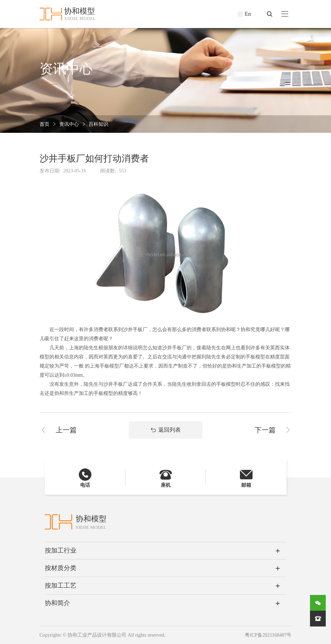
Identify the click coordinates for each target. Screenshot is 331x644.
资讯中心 (69, 124)
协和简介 (57, 603)
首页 (44, 124)
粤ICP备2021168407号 (268, 635)
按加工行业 (61, 550)
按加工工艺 (61, 585)
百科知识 (98, 124)
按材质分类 (61, 568)
